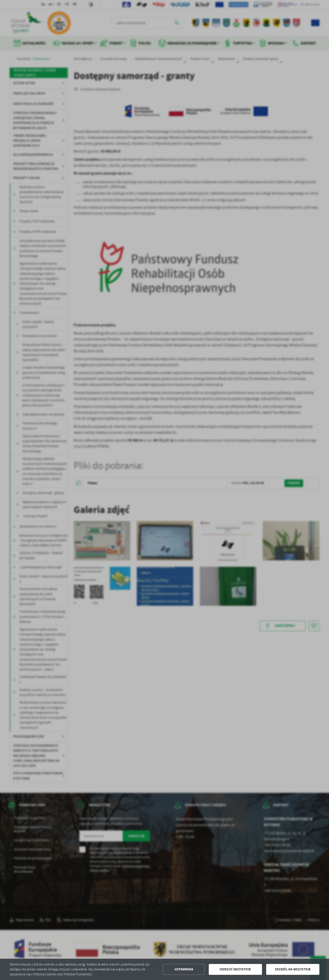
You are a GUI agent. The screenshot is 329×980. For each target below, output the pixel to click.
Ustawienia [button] (184, 969)
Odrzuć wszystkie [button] (235, 969)
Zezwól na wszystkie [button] (293, 969)
